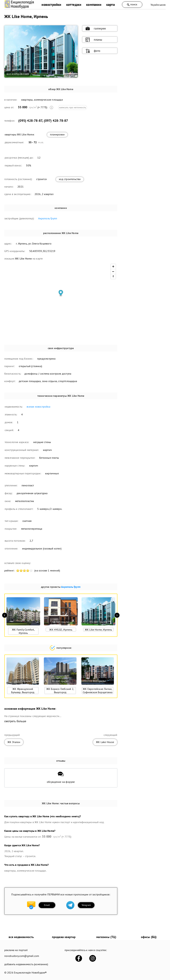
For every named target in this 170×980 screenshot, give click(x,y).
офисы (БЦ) (149, 937)
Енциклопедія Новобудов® (30, 973)
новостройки (51, 5)
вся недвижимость (21, 937)
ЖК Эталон (14, 742)
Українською (158, 5)
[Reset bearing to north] (113, 276)
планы (94, 40)
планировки (57, 134)
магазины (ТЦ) (106, 937)
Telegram (86, 905)
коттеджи (74, 5)
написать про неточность (73, 107)
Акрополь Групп (48, 218)
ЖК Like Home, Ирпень (98, 630)
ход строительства (70, 179)
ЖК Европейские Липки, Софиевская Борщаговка (98, 691)
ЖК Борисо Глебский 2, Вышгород (60, 691)
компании (94, 5)
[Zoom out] (113, 271)
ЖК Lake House (105, 742)
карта (110, 5)
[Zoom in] (113, 266)
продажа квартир (64, 937)
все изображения (18, 74)
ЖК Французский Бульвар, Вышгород (23, 691)
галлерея (96, 28)
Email (47, 905)
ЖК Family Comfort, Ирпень (23, 631)
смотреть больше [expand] (15, 721)
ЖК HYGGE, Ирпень (61, 630)
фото (93, 51)
